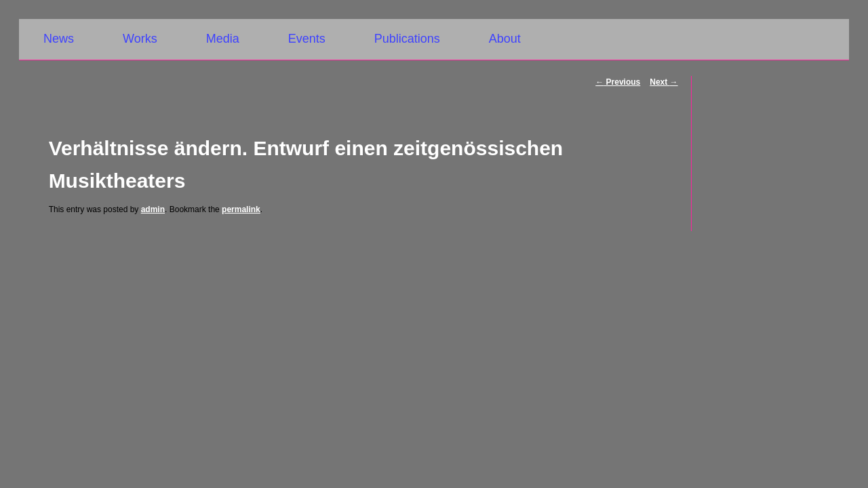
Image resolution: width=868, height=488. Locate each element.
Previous (618, 82)
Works (140, 39)
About (505, 39)
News (59, 39)
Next (664, 82)
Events (307, 39)
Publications (407, 39)
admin (153, 209)
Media (223, 39)
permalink (241, 209)
